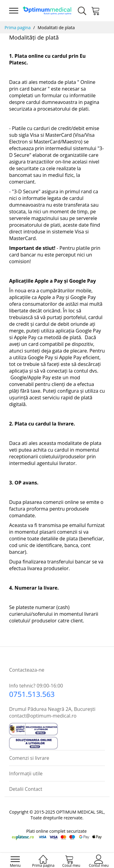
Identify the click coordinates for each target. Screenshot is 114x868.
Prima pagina (18, 28)
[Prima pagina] (43, 856)
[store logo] (47, 11)
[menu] (14, 11)
